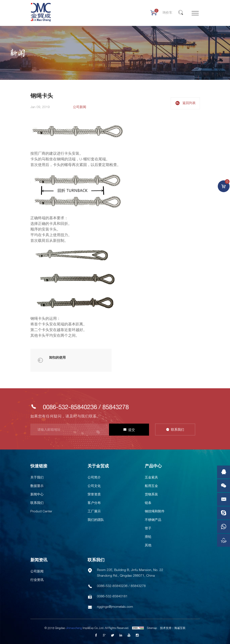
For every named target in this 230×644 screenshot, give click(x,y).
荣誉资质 (94, 494)
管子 (148, 528)
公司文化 (94, 486)
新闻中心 (37, 494)
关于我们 (37, 477)
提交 (132, 430)
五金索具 (151, 477)
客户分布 (94, 503)
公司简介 (94, 477)
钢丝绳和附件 (155, 511)
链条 (148, 503)
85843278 (116, 407)
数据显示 (37, 486)
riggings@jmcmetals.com (115, 606)
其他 (148, 545)
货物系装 (151, 494)
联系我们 (178, 429)
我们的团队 (96, 520)
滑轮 (148, 537)
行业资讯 (37, 580)
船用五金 (151, 486)
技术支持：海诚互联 (173, 628)
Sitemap (152, 628)
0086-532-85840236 (70, 407)
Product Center (41, 511)
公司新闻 (37, 571)
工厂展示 (94, 511)
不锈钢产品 (153, 520)
